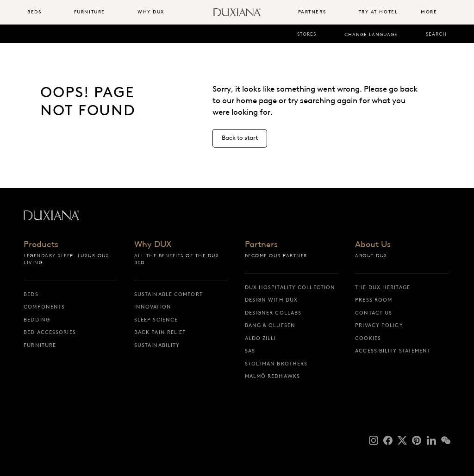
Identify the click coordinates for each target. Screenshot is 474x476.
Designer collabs (273, 313)
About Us (373, 245)
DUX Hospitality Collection (290, 287)
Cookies (368, 338)
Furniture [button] (90, 12)
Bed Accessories (50, 332)
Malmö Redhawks (272, 376)
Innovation (153, 307)
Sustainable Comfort (168, 294)
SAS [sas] (250, 351)
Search (436, 34)
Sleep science (156, 320)
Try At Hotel (378, 12)
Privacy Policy (379, 325)
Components (44, 307)
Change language (371, 34)
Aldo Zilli (261, 338)
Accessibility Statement (393, 351)
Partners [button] (312, 12)
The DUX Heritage (383, 287)
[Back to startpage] (237, 12)
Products (41, 245)
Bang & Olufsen (270, 325)
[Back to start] (240, 138)
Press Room (374, 300)
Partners (261, 245)
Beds (31, 294)
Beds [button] (34, 12)
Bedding (37, 320)
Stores (307, 34)
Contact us (374, 313)
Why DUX (153, 245)
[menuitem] (47, 12)
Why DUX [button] (151, 12)
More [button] (429, 12)
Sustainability (157, 345)
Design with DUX (271, 300)
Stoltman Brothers (276, 364)
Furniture (40, 345)
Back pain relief (160, 332)
